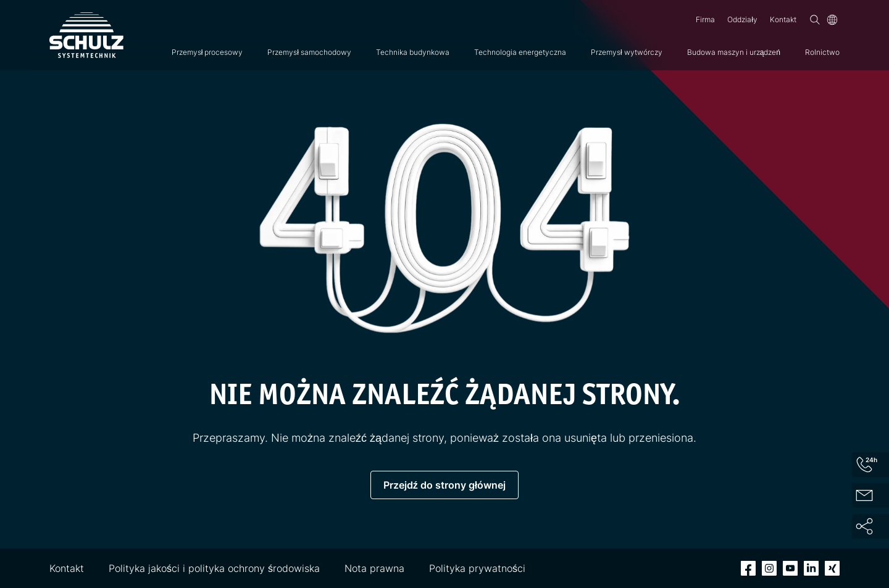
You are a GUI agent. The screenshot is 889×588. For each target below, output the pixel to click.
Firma (705, 19)
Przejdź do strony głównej (444, 485)
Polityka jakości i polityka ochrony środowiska (214, 568)
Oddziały (742, 19)
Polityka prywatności (477, 568)
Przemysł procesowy (207, 52)
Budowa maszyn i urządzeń (734, 52)
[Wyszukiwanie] (815, 20)
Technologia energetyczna (520, 52)
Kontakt (783, 19)
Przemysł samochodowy (309, 52)
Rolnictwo (822, 52)
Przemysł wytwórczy (627, 52)
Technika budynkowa (413, 52)
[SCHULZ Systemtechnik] (86, 35)
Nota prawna (374, 568)
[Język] (832, 20)
